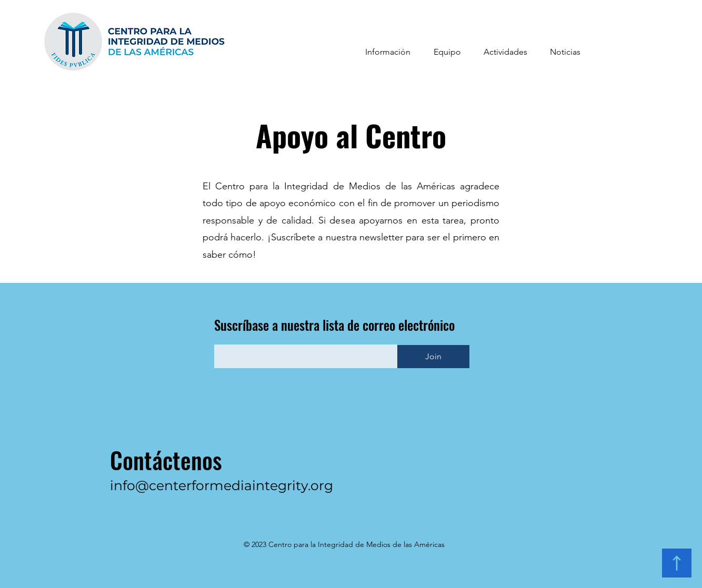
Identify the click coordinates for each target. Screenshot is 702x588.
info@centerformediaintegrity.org (222, 485)
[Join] (433, 357)
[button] (388, 52)
